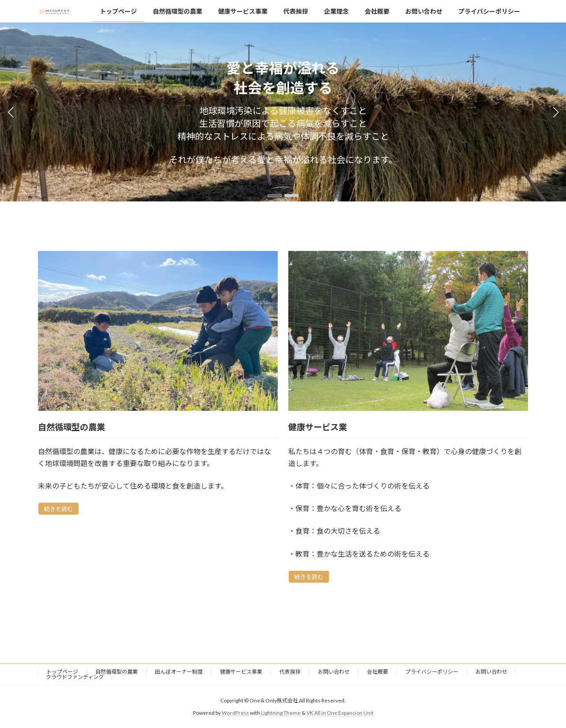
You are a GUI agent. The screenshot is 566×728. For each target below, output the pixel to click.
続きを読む (58, 509)
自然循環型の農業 (117, 672)
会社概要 (377, 672)
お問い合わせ (334, 672)
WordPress (235, 713)
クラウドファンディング (75, 677)
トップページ (62, 672)
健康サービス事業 (241, 672)
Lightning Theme (281, 713)
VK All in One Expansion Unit (340, 713)
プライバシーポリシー (432, 672)
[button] (275, 195)
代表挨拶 (290, 672)
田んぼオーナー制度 (179, 672)
